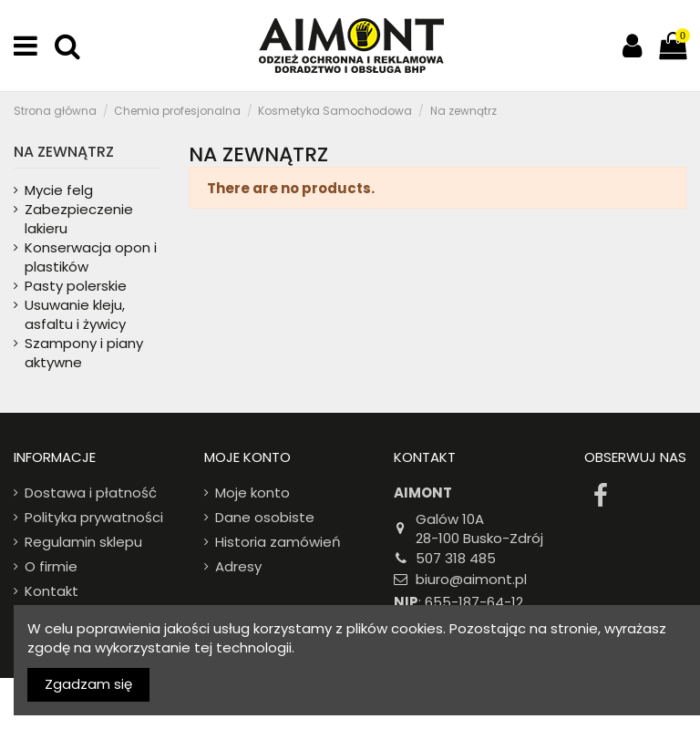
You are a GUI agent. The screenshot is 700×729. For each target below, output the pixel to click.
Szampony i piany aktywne (84, 353)
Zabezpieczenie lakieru (79, 219)
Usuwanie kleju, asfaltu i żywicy (75, 314)
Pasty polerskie (76, 286)
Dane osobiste (265, 517)
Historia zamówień (278, 542)
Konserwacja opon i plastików (91, 257)
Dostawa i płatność (91, 493)
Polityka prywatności (94, 517)
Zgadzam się (88, 684)
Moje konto (252, 493)
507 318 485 (456, 558)
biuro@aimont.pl (471, 579)
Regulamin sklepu (83, 542)
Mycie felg (59, 190)
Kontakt (51, 591)
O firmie (51, 566)
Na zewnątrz (64, 152)
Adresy (238, 566)
